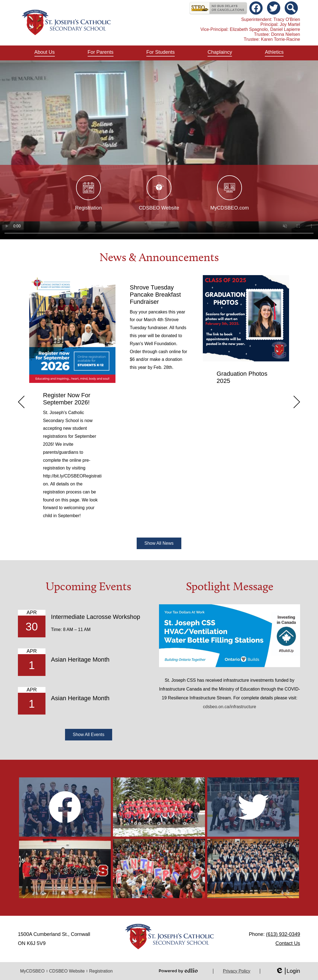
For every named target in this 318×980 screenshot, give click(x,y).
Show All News (159, 543)
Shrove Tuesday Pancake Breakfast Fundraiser (155, 295)
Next (297, 402)
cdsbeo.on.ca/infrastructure (230, 707)
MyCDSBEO (32, 971)
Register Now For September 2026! (67, 399)
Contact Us (288, 943)
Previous (21, 402)
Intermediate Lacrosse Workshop (96, 617)
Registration (101, 971)
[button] (45, 53)
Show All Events (89, 735)
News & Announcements (159, 257)
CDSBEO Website (67, 971)
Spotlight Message (230, 586)
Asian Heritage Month (80, 660)
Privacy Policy (237, 971)
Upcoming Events (88, 586)
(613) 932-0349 (283, 934)
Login (288, 971)
